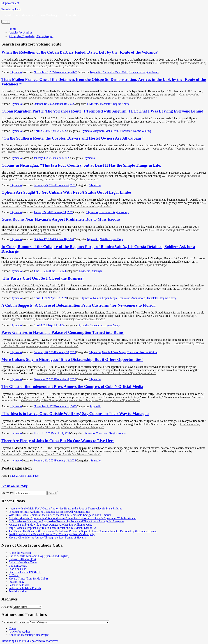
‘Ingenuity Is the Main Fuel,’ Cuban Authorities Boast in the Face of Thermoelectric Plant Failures (65, 508)
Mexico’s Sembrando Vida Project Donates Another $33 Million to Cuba (50, 525)
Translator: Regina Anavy (144, 72)
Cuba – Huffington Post (22, 559)
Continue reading (100, 96)
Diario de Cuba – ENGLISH (25, 572)
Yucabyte (97, 271)
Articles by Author (20, 32)
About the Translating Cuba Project (31, 36)
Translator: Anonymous (132, 298)
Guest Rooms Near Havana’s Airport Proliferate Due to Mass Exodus (61, 219)
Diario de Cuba (17, 569)
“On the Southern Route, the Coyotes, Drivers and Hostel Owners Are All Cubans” (72, 138)
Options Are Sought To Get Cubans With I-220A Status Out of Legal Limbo (66, 192)
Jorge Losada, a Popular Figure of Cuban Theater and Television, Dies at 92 (52, 528)
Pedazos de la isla (19, 585)
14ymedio (16, 72)
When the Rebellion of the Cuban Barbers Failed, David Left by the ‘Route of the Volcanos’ (80, 52)
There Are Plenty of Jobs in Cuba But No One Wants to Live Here (58, 441)
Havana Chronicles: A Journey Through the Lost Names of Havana (47, 538)
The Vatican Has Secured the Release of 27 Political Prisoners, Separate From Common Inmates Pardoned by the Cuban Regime (83, 531)
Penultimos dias (18, 591)
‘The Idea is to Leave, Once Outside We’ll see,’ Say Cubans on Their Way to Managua (75, 414)
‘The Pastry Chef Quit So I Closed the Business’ (43, 278)
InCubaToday (16, 582)
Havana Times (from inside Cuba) (28, 579)
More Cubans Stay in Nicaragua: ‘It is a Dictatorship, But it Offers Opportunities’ (72, 359)
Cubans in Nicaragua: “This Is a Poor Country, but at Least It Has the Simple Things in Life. (81, 165)
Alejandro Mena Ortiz (115, 72)
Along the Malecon (20, 553)
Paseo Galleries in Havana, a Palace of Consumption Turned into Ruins (63, 332)
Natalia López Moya (112, 239)
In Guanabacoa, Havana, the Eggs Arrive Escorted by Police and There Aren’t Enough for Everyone (66, 521)
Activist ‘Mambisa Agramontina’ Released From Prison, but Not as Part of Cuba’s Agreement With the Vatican (72, 518)
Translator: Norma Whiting (135, 131)
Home (12, 29)
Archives (7, 607)
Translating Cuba (11, 9)
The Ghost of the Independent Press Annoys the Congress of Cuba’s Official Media (72, 386)
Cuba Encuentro (18, 566)
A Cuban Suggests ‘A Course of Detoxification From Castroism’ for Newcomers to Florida (78, 305)
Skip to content (10, 3)
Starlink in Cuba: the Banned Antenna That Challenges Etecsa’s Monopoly (52, 534)
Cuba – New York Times (23, 562)
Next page (33, 476)
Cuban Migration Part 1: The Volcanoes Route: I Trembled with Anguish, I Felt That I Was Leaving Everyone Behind (102, 111)
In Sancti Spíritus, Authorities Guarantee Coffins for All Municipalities (49, 512)
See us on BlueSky (14, 486)
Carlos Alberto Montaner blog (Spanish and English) (39, 556)
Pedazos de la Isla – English (25, 588)
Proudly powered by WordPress (40, 641)
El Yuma (14, 575)
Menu (6, 22)
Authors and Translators (15, 622)
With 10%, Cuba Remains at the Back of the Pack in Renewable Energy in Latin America (60, 515)
